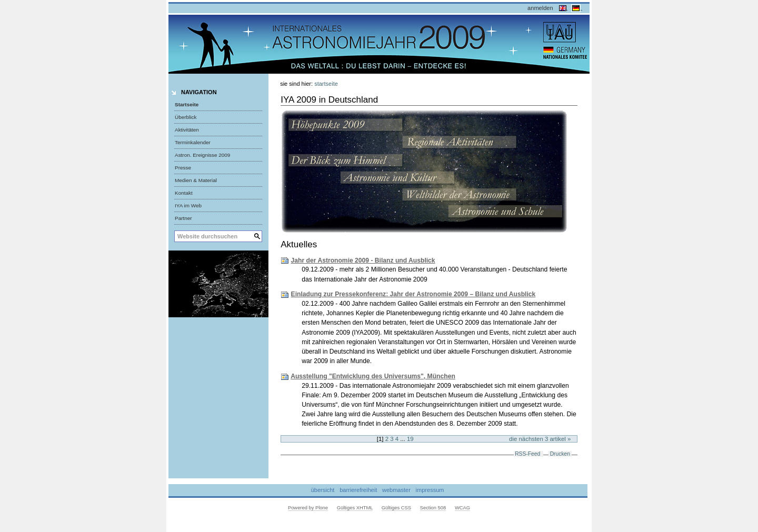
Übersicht (323, 490)
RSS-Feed (527, 454)
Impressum (430, 490)
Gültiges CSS (396, 508)
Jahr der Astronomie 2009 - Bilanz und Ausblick (363, 260)
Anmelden (540, 8)
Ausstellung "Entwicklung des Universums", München (373, 376)
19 (410, 439)
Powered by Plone (308, 508)
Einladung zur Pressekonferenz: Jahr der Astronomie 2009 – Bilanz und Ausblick (413, 294)
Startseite (187, 104)
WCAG (462, 508)
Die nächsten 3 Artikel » (540, 439)
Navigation (199, 92)
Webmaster (396, 490)
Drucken (560, 454)
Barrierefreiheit (358, 490)
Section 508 (433, 508)
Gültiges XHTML (355, 508)
